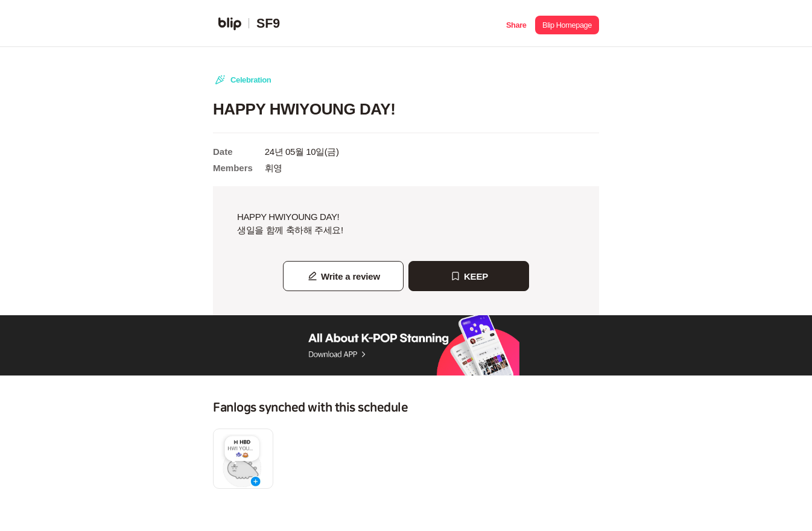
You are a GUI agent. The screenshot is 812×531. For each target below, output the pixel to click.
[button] (516, 24)
